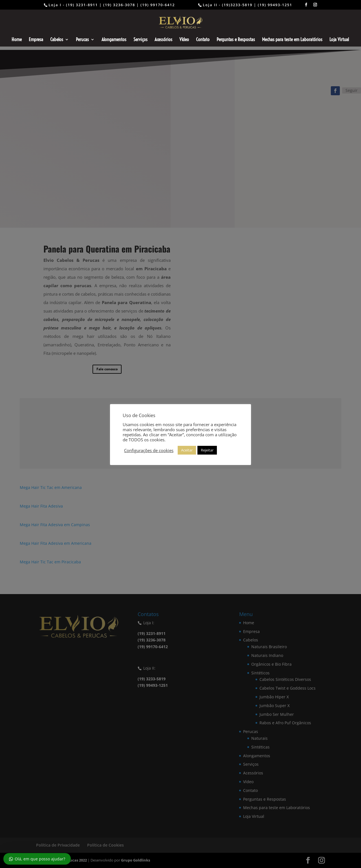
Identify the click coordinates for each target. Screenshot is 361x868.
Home (17, 40)
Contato (203, 40)
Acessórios (163, 40)
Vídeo (184, 40)
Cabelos (57, 40)
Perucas (82, 40)
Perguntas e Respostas (236, 40)
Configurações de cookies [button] (149, 450)
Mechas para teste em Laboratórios (292, 40)
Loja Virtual (339, 40)
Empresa (36, 40)
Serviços (140, 40)
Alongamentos (114, 40)
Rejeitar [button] (207, 450)
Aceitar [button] (187, 450)
